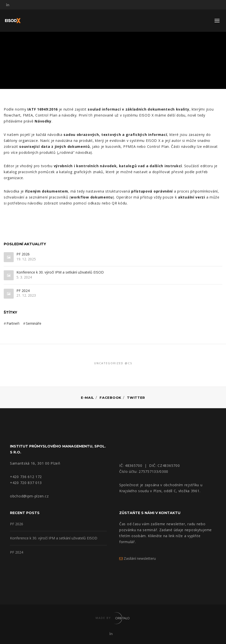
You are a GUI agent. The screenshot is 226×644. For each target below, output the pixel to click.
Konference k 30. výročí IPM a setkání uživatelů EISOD (60, 272)
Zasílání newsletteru (138, 558)
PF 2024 (23, 291)
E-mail (87, 398)
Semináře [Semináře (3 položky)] (34, 323)
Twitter (136, 398)
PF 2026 (23, 254)
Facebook (111, 398)
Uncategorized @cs (113, 363)
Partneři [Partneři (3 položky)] (13, 323)
